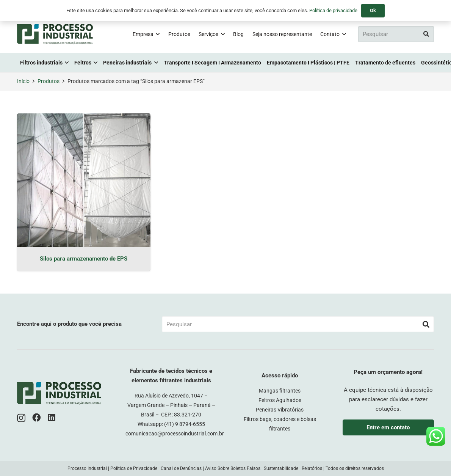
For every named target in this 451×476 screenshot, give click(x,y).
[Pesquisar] (396, 34)
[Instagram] (21, 418)
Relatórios (312, 468)
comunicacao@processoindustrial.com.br (175, 434)
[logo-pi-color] (55, 34)
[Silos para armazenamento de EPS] (84, 180)
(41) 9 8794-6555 (185, 424)
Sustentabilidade (281, 468)
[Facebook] (37, 418)
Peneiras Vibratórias (280, 410)
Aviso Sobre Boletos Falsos (233, 468)
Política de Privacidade (134, 468)
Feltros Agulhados (280, 400)
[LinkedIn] (52, 418)
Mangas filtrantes (280, 391)
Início (23, 81)
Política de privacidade (333, 10)
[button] (157, 34)
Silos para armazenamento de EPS (84, 259)
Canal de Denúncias (181, 468)
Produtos (49, 81)
